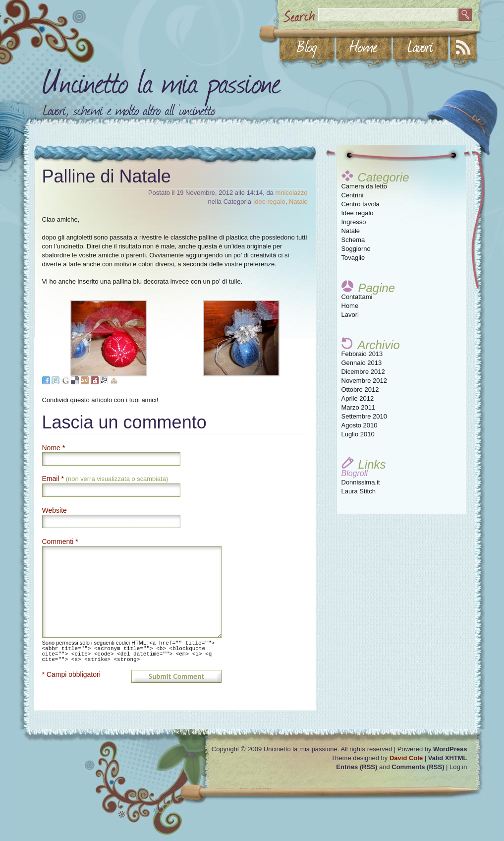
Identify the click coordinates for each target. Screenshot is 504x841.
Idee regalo (358, 213)
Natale (351, 231)
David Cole (406, 758)
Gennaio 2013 (362, 363)
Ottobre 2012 (360, 390)
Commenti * (60, 541)
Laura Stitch (359, 491)
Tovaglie (353, 258)
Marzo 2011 (359, 407)
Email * (105, 479)
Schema (353, 240)
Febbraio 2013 (362, 354)
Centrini (353, 195)
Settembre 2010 (364, 416)
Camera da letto (364, 186)
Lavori (350, 315)
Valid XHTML (448, 758)
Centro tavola (361, 204)
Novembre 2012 (364, 381)
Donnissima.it (361, 482)
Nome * (54, 448)
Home (350, 306)
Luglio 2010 (358, 434)
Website (55, 510)
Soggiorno (356, 249)
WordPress (450, 749)
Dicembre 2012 (363, 372)
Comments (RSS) (418, 767)
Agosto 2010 (360, 425)
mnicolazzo (291, 193)
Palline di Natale (107, 176)
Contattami (357, 297)
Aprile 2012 (358, 398)
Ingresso (354, 222)
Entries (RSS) (357, 767)
